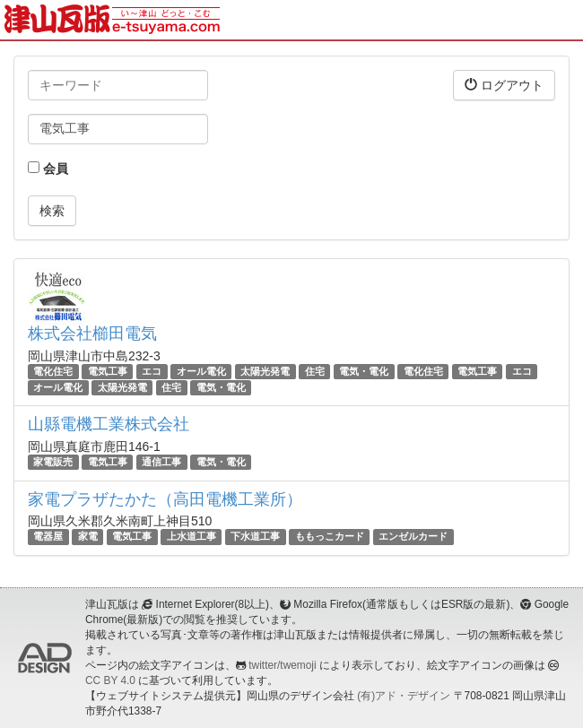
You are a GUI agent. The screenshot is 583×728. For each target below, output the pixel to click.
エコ (152, 371)
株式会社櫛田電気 (92, 334)
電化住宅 (53, 371)
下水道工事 (255, 537)
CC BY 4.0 (110, 680)
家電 (88, 537)
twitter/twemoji (282, 665)
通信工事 (161, 462)
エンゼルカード (413, 537)
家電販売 (53, 462)
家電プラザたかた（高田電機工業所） (165, 499)
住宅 (315, 371)
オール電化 (201, 371)
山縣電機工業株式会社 (109, 424)
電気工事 (108, 371)
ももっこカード (330, 537)
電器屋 (48, 537)
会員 (48, 169)
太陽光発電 (265, 371)
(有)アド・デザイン (404, 696)
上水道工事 (191, 537)
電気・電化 (364, 371)
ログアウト (504, 85)
